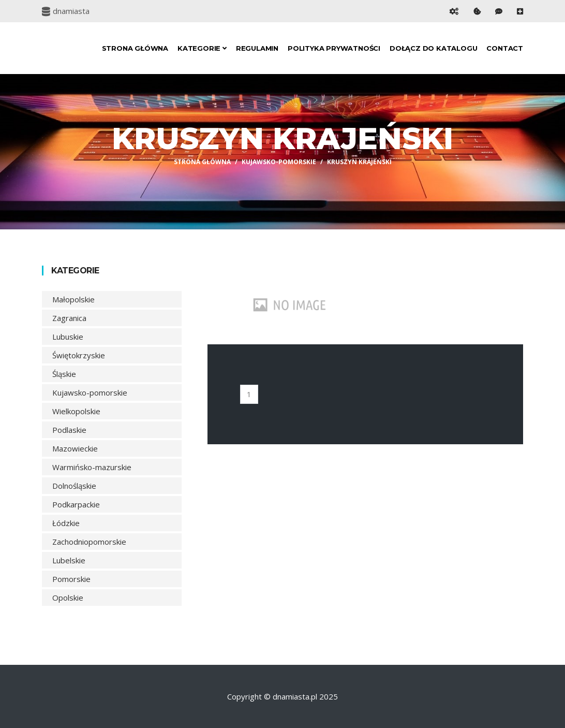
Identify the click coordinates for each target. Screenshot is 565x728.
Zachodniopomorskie (89, 542)
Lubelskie (69, 560)
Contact (505, 48)
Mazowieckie (75, 448)
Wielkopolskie (76, 411)
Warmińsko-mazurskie (92, 467)
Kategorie (202, 48)
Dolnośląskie (74, 486)
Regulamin (257, 48)
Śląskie (64, 374)
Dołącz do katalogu (433, 48)
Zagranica (69, 318)
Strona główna (135, 48)
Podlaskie (69, 430)
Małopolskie (73, 299)
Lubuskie (68, 337)
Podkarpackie (76, 504)
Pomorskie (71, 579)
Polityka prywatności (334, 48)
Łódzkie (66, 523)
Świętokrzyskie (79, 355)
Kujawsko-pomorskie (279, 162)
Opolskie (68, 598)
